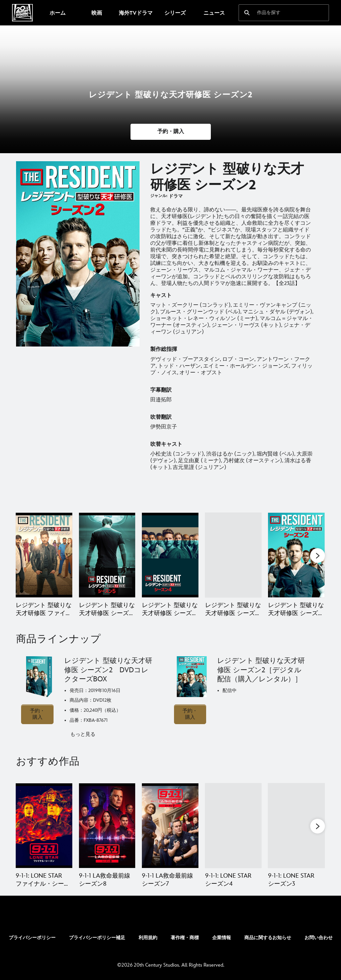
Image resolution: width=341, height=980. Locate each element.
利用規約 (148, 938)
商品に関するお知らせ (268, 938)
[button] (171, 132)
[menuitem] (57, 13)
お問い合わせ (319, 938)
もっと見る (83, 734)
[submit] (247, 13)
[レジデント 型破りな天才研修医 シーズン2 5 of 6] (296, 555)
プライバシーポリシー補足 (97, 938)
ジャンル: (159, 196)
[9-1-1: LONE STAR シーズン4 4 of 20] (233, 826)
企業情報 (222, 938)
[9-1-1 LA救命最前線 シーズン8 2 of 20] (107, 826)
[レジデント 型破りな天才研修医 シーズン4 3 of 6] (170, 555)
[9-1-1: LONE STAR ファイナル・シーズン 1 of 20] (44, 826)
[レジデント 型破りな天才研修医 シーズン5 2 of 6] (107, 555)
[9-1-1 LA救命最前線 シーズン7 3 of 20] (170, 826)
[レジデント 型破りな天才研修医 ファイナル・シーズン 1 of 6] (44, 555)
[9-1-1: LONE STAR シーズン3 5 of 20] (296, 826)
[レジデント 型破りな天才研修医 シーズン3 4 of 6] (233, 555)
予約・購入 (37, 714)
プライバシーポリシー (32, 938)
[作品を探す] (279, 13)
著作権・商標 (185, 938)
